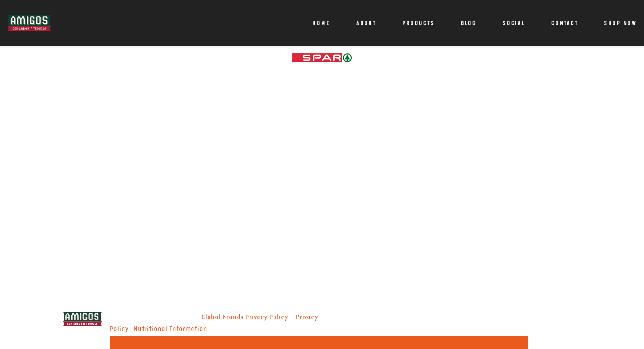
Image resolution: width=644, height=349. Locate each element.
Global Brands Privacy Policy (244, 317)
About (366, 23)
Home (321, 23)
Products (419, 23)
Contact (565, 23)
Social (514, 23)
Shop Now (620, 23)
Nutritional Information (170, 329)
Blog (468, 23)
